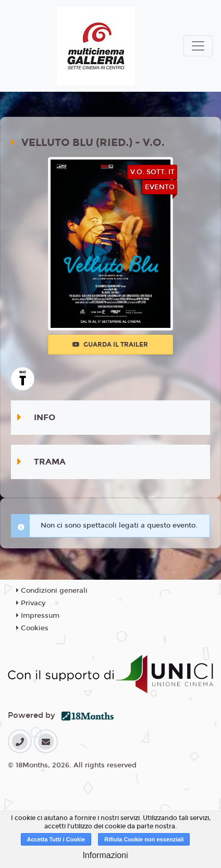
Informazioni (105, 855)
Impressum (38, 616)
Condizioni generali (52, 591)
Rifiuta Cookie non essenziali (144, 839)
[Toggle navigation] (198, 46)
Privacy (31, 603)
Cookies (32, 628)
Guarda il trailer (110, 345)
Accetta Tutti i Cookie (56, 839)
